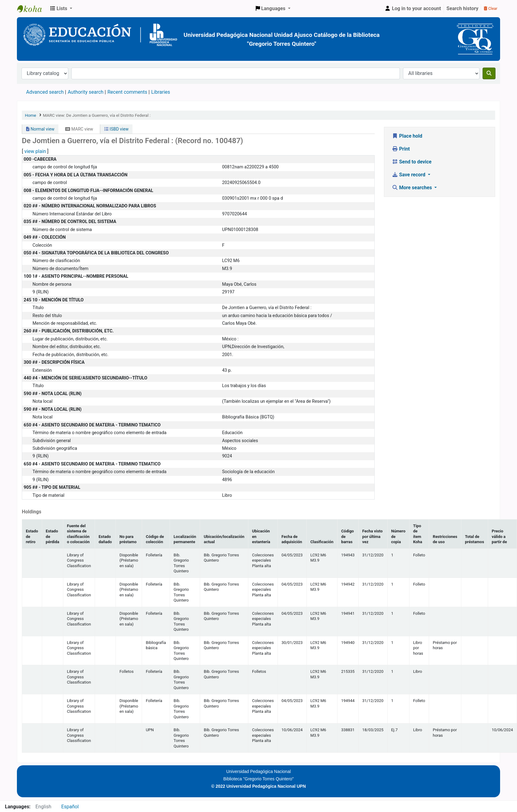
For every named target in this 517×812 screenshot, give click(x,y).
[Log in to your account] (413, 9)
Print (401, 149)
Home (31, 115)
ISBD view (116, 129)
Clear (491, 8)
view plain (35, 151)
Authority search (85, 92)
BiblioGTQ (33, 9)
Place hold (407, 136)
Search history (463, 8)
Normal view (40, 129)
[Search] (489, 73)
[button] (61, 9)
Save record (409, 175)
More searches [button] (413, 188)
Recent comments (127, 92)
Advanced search (45, 92)
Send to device (412, 162)
